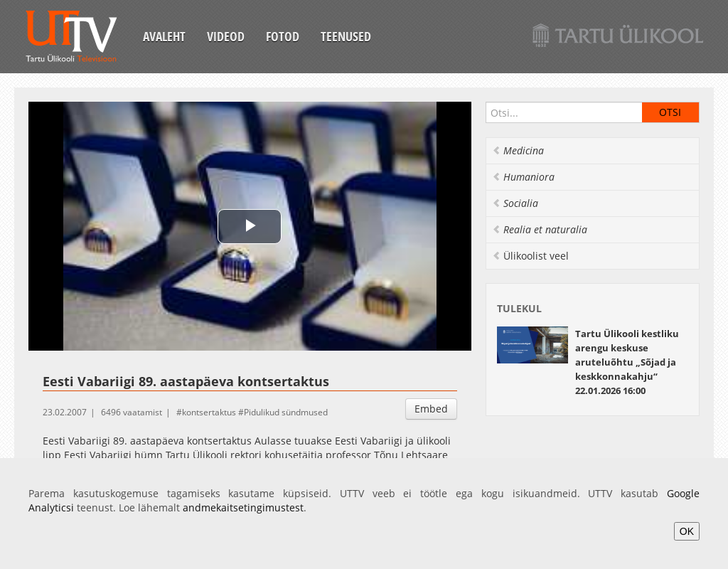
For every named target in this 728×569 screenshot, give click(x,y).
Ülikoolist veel (530, 256)
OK (687, 531)
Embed (431, 409)
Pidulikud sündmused (286, 412)
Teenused (346, 36)
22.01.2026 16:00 (627, 362)
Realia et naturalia (540, 229)
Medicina (518, 150)
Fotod (283, 36)
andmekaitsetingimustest (243, 507)
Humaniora (523, 177)
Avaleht (164, 36)
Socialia (515, 203)
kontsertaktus (209, 412)
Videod (226, 36)
